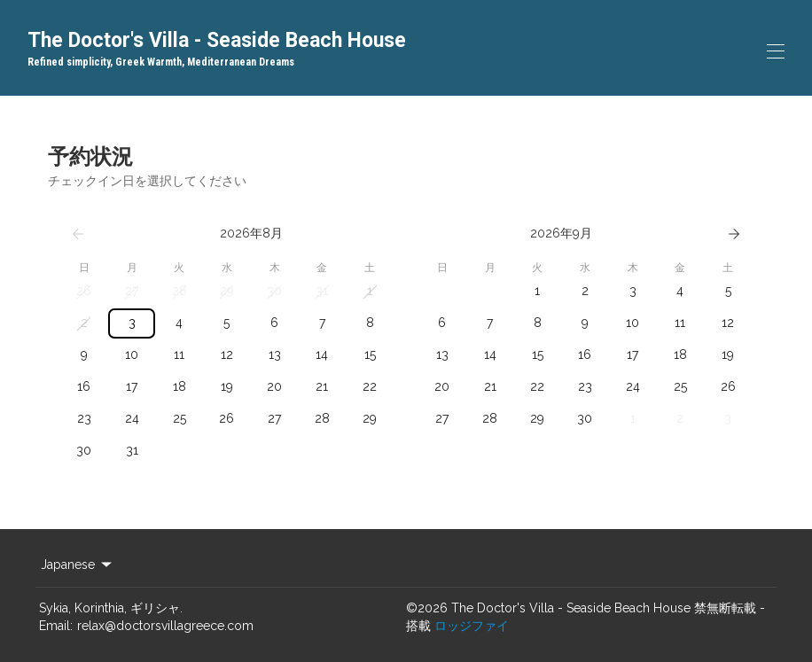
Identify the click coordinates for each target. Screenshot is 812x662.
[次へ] (734, 234)
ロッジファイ (472, 626)
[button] (84, 292)
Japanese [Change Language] (78, 565)
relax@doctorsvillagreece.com (165, 626)
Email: (56, 626)
